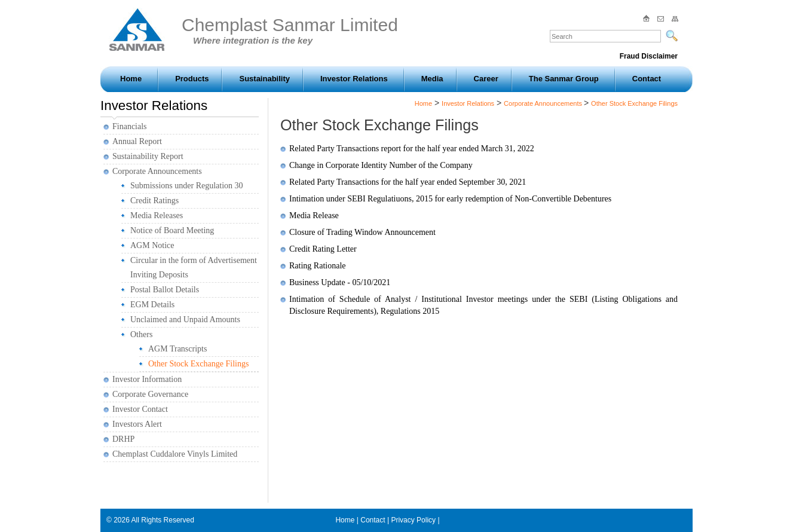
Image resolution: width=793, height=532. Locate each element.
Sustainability (264, 79)
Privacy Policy (413, 520)
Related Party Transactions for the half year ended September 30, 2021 (408, 182)
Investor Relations (354, 79)
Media (432, 79)
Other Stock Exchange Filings (198, 364)
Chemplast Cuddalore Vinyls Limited (175, 454)
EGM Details (152, 305)
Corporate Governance (150, 394)
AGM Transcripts (177, 349)
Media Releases (157, 215)
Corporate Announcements (157, 171)
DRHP (123, 439)
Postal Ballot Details (165, 290)
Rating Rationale (317, 266)
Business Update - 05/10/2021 (340, 282)
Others (141, 334)
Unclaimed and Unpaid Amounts (185, 319)
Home (131, 79)
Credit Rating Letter (323, 249)
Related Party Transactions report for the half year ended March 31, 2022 (412, 149)
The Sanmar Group (564, 79)
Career (486, 79)
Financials (130, 126)
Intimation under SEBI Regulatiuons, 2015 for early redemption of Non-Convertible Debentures (450, 199)
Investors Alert (137, 424)
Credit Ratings (154, 201)
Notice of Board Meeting (172, 230)
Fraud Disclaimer (649, 56)
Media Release (314, 215)
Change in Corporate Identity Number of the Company (381, 165)
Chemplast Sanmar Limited (290, 30)
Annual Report (137, 141)
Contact (647, 79)
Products (192, 79)
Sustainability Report (148, 156)
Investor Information (147, 379)
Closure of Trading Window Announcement (362, 232)
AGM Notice (152, 245)
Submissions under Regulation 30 (187, 186)
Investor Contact (140, 409)
